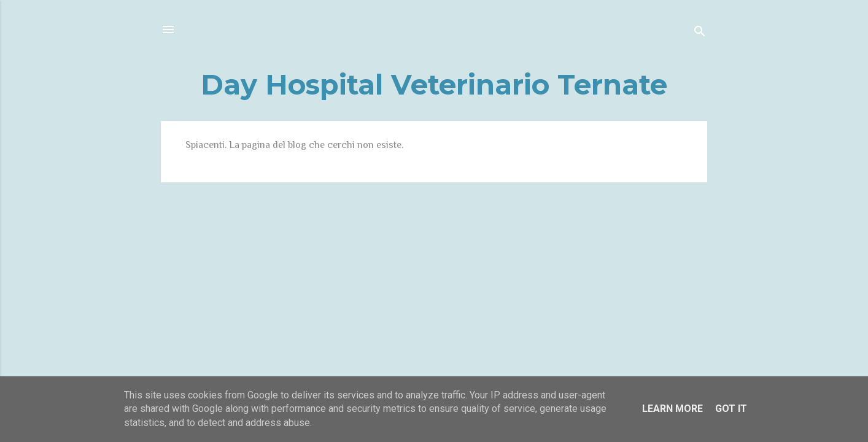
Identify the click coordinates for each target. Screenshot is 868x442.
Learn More (672, 409)
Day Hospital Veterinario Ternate (434, 84)
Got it (731, 409)
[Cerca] (700, 33)
